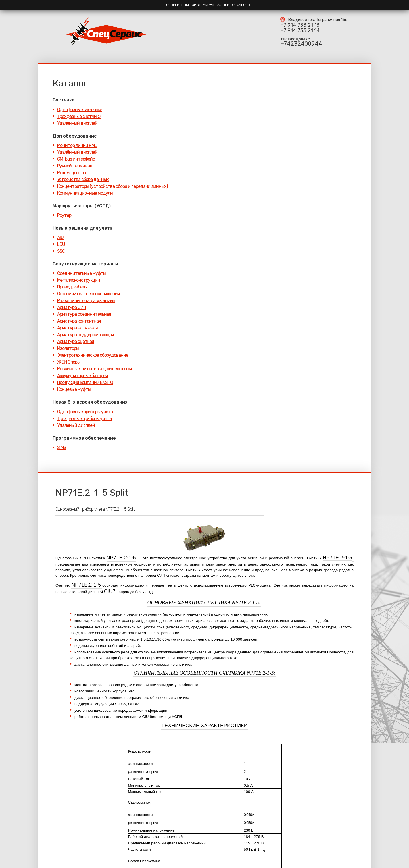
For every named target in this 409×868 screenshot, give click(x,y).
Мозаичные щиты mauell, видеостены (94, 369)
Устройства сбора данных (83, 179)
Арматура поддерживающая (85, 335)
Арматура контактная (79, 321)
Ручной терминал (75, 166)
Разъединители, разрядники (86, 301)
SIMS (62, 448)
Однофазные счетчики (80, 110)
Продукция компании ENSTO (85, 382)
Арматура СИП (72, 307)
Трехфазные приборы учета (84, 419)
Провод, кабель (72, 287)
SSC (61, 251)
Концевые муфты (74, 389)
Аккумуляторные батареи (83, 376)
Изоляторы (68, 348)
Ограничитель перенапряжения (88, 294)
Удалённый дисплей (77, 152)
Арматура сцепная (76, 341)
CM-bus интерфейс (76, 159)
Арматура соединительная (84, 314)
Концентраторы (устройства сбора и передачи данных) (112, 186)
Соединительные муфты (82, 273)
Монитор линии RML (77, 145)
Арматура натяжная (77, 328)
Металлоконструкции (79, 280)
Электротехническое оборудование (93, 355)
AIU (60, 237)
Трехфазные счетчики (79, 116)
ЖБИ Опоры (69, 362)
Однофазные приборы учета (85, 412)
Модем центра (71, 173)
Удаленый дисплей (76, 425)
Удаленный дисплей (77, 123)
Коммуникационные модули (85, 193)
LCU (61, 244)
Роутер (64, 215)
